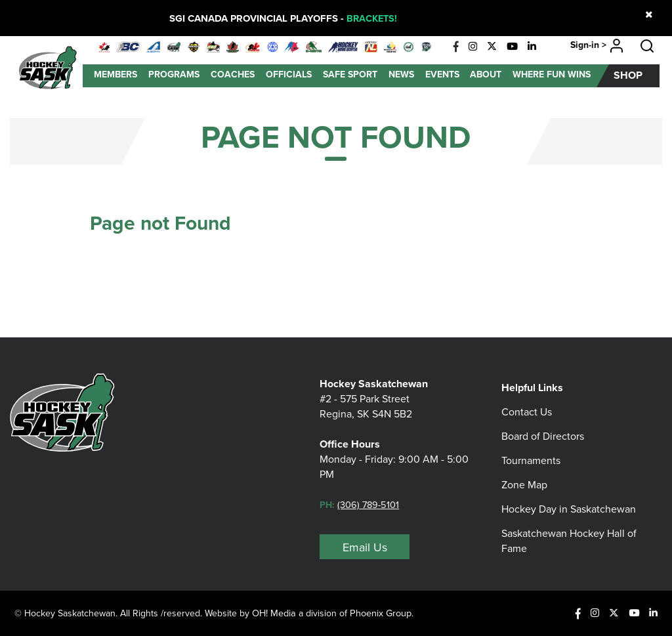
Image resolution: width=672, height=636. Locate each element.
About (486, 74)
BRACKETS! (371, 18)
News (401, 74)
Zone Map (524, 477)
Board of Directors (543, 429)
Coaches (233, 74)
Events (442, 74)
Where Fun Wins (552, 74)
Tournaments (531, 453)
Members (115, 74)
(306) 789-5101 (369, 505)
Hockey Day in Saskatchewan (569, 502)
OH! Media (275, 613)
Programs (174, 74)
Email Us (365, 547)
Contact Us (527, 405)
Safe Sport (350, 74)
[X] (492, 47)
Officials (289, 74)
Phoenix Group (383, 613)
